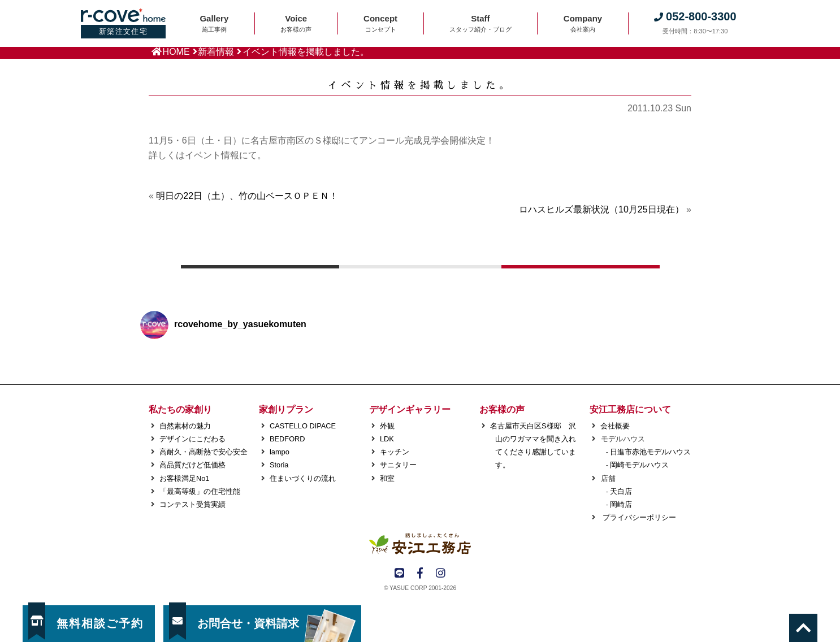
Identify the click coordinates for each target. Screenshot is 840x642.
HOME (176, 52)
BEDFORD (287, 439)
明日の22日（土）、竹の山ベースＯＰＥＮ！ (247, 196)
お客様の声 (502, 409)
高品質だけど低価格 (192, 465)
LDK (387, 439)
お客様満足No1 (184, 478)
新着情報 (216, 52)
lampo (280, 452)
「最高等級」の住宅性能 (200, 491)
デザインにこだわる (192, 439)
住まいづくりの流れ (303, 478)
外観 (387, 426)
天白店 (621, 491)
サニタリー (398, 465)
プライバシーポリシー (638, 517)
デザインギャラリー (410, 409)
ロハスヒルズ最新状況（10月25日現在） (601, 209)
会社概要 (615, 426)
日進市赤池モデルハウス (650, 452)
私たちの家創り (180, 409)
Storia (279, 465)
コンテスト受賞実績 (192, 504)
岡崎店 (621, 504)
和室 (387, 478)
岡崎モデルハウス (639, 465)
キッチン (395, 452)
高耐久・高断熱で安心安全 (203, 452)
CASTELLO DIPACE (303, 426)
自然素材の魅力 (185, 426)
